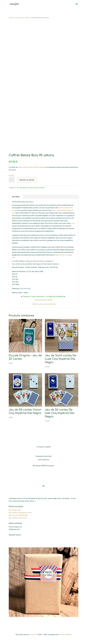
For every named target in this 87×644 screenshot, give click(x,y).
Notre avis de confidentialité (18, 515)
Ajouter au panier (27, 180)
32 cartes (19, 188)
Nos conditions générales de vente (20, 513)
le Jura (73, 223)
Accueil (11, 18)
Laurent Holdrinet (66, 635)
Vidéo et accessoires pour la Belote (44, 304)
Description (16, 197)
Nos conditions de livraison (18, 518)
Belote (27, 18)
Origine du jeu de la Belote (43, 300)
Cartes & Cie (34, 635)
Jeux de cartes (19, 18)
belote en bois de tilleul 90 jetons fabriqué (32, 167)
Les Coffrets (41, 188)
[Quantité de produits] (12, 180)
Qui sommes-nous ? (15, 510)
